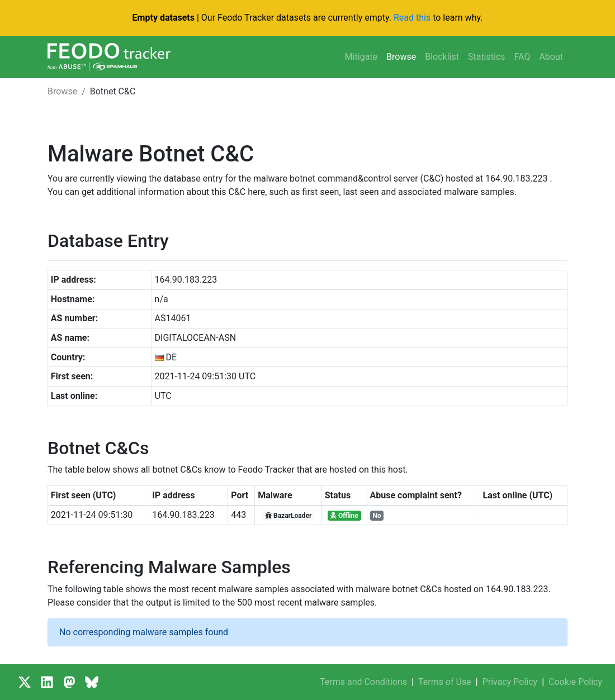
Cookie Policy (575, 682)
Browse (401, 57)
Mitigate (361, 57)
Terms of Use (445, 682)
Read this (412, 18)
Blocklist (442, 57)
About (551, 57)
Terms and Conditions (363, 682)
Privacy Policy (510, 682)
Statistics (487, 57)
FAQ (522, 57)
